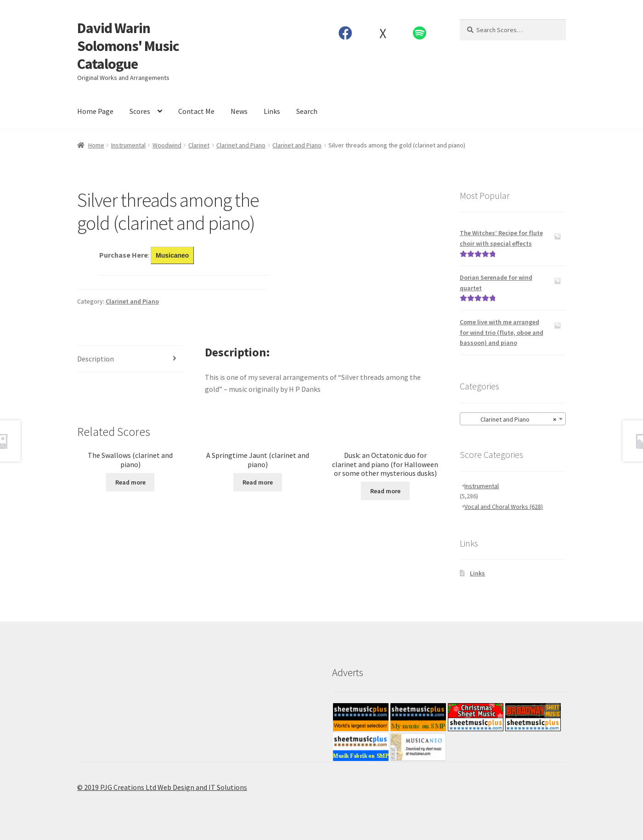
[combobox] (513, 419)
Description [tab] (96, 359)
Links (272, 111)
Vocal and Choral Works (504, 507)
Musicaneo (172, 255)
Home (96, 145)
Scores (140, 111)
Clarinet (199, 145)
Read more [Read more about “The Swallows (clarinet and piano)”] (130, 482)
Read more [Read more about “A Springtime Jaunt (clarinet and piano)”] (258, 482)
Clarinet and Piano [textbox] (510, 419)
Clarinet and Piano (241, 145)
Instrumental (128, 145)
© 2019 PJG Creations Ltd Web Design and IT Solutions (162, 787)
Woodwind (167, 145)
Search (307, 111)
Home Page (95, 111)
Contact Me (196, 111)
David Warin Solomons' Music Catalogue (128, 46)
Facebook (346, 33)
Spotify (420, 33)
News (239, 111)
